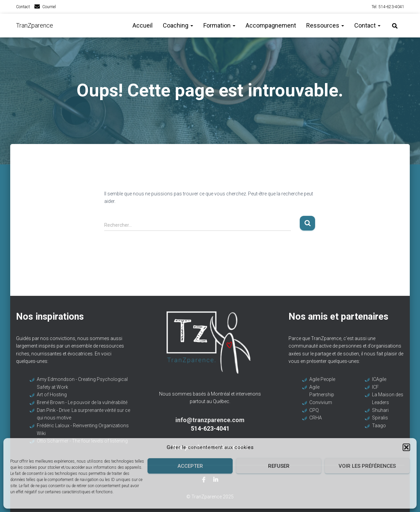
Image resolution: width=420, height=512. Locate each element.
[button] (406, 447)
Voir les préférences (367, 466)
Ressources (325, 25)
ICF (375, 387)
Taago (379, 426)
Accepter (190, 466)
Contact (23, 7)
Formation (219, 25)
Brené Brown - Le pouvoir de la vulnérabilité (82, 402)
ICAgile (379, 379)
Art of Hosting (52, 395)
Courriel (49, 7)
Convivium (321, 402)
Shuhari (380, 410)
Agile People (322, 379)
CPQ (314, 410)
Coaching (178, 25)
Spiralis (380, 418)
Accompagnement (271, 25)
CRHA (316, 418)
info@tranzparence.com (210, 420)
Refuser (279, 466)
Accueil (143, 25)
